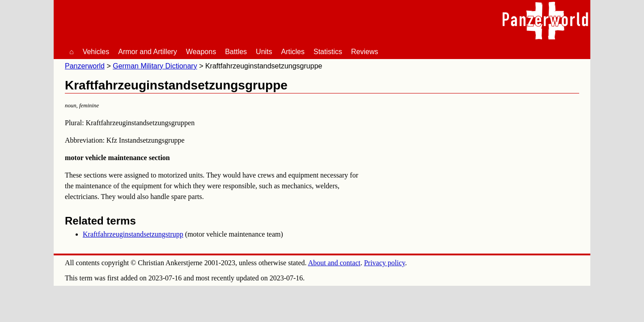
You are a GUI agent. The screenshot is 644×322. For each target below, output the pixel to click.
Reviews (364, 52)
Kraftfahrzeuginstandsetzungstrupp (133, 234)
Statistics (328, 52)
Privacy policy (385, 263)
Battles (236, 52)
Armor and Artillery (148, 52)
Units (264, 52)
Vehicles (96, 52)
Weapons (201, 52)
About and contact (334, 263)
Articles (293, 52)
